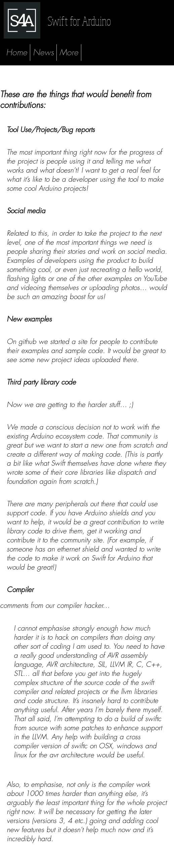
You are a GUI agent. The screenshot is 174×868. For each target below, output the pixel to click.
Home (17, 52)
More (69, 52)
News (43, 52)
